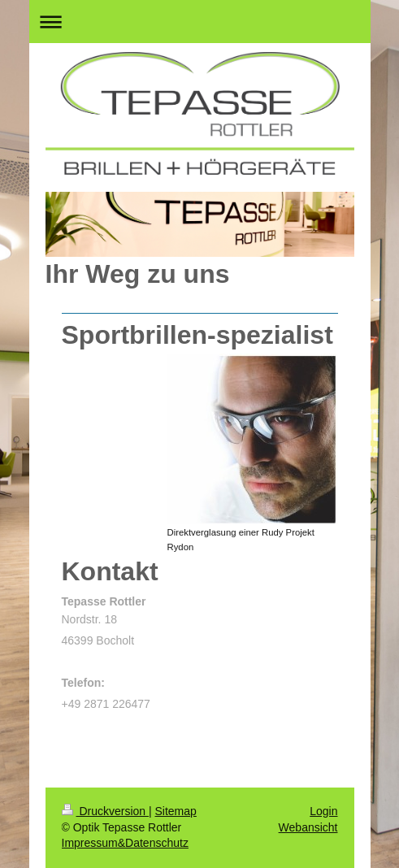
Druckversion (105, 811)
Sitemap (176, 811)
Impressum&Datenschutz (125, 843)
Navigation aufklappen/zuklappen (200, 22)
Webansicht (308, 827)
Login (323, 811)
